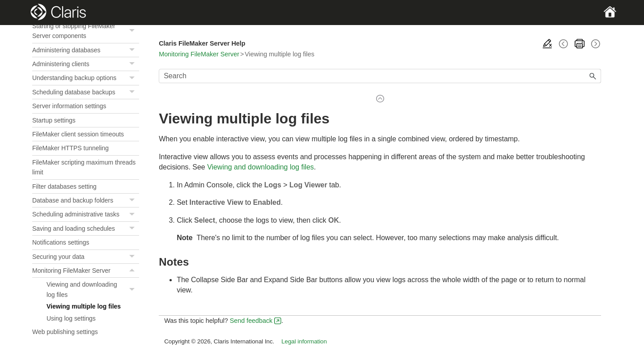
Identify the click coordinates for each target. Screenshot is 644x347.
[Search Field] (380, 76)
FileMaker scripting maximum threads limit (84, 167)
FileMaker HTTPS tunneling (70, 148)
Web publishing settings (65, 332)
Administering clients (86, 64)
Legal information (304, 341)
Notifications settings (61, 242)
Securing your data (86, 257)
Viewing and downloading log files (93, 290)
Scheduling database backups (86, 92)
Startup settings (54, 120)
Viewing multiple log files (84, 306)
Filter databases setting (64, 186)
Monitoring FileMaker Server (86, 271)
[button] (133, 31)
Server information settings (69, 106)
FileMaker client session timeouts (78, 134)
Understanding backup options (86, 78)
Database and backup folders (86, 201)
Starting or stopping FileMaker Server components (86, 31)
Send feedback (251, 321)
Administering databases (86, 50)
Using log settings (71, 318)
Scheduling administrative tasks (86, 214)
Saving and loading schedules (86, 229)
